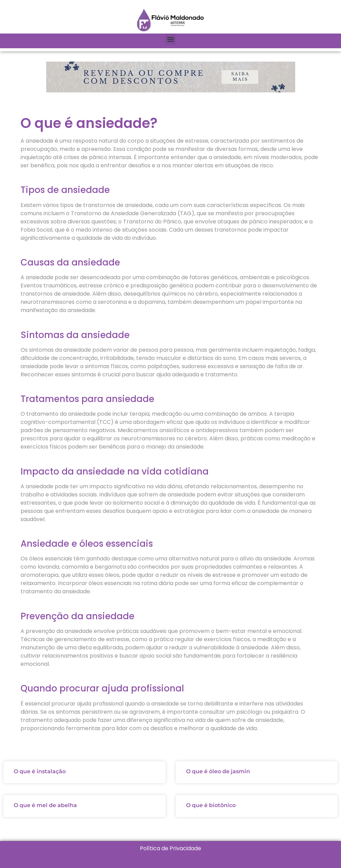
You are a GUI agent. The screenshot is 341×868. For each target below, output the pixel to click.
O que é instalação (40, 771)
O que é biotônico (211, 805)
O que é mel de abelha (45, 805)
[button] (170, 39)
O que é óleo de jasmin (218, 771)
